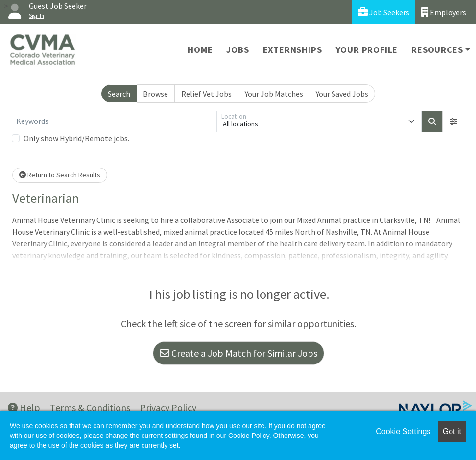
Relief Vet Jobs (206, 94)
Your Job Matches (274, 94)
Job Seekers (384, 12)
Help (24, 407)
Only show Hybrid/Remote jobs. (76, 138)
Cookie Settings (403, 431)
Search (119, 94)
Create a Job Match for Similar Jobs (238, 353)
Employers (444, 12)
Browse (155, 94)
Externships (293, 50)
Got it (452, 431)
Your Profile (367, 50)
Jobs (238, 50)
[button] (453, 121)
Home (200, 50)
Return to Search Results (60, 175)
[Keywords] (114, 121)
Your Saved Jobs (342, 94)
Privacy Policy (168, 407)
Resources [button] (437, 50)
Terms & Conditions (90, 407)
